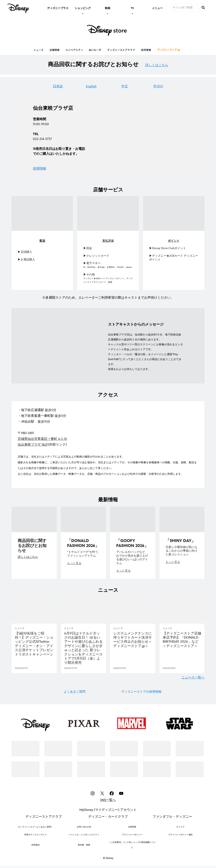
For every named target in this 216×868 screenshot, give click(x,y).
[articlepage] (34, 611)
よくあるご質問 (75, 692)
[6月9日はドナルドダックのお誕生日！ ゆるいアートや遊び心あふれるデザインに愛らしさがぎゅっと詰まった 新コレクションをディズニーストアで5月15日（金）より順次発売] (84, 648)
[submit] (203, 8)
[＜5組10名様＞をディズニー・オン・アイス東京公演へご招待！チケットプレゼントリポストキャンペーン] (34, 644)
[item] (83, 8)
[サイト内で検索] (185, 8)
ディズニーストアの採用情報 (141, 692)
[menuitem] (58, 8)
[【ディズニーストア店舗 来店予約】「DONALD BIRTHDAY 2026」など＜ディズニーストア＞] (182, 640)
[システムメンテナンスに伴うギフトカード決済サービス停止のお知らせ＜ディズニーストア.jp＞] (133, 640)
